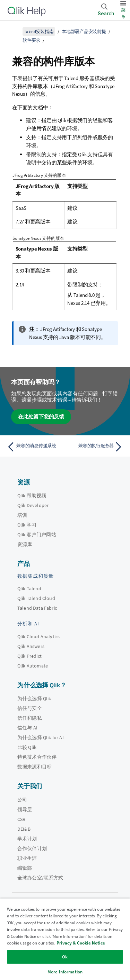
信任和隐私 (30, 718)
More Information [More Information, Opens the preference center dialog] (65, 972)
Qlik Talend (29, 588)
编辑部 (25, 868)
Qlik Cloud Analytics (38, 637)
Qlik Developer (33, 505)
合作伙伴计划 (32, 848)
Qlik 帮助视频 (32, 496)
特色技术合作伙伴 (37, 757)
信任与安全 (30, 708)
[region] (65, 939)
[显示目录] (14, 31)
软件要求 (31, 40)
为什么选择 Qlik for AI (41, 737)
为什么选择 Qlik (34, 698)
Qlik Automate (33, 666)
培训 (22, 515)
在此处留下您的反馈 (41, 416)
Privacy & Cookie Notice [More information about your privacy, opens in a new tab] (81, 943)
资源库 (25, 544)
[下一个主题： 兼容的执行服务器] (96, 447)
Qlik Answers (31, 646)
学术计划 (27, 839)
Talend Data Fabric (37, 608)
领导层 (25, 809)
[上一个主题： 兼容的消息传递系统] (34, 447)
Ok (65, 957)
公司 (22, 800)
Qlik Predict (29, 656)
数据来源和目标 (34, 767)
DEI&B (24, 829)
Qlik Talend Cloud (36, 598)
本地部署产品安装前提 (84, 31)
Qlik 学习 (27, 525)
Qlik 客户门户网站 (37, 535)
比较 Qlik (27, 747)
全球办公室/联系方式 (40, 878)
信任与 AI (27, 728)
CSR (21, 819)
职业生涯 (27, 858)
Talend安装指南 (39, 31)
